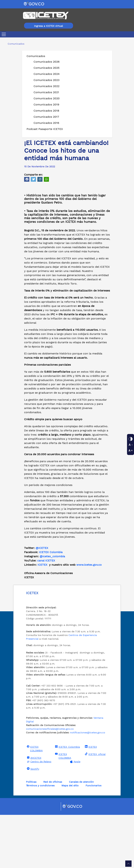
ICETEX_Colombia (67, 800)
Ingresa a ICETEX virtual (48, 26)
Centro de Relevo (39, 815)
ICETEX (90, 800)
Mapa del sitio (70, 839)
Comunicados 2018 (46, 111)
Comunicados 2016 (46, 123)
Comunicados (36, 56)
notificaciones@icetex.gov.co (88, 786)
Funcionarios (93, 839)
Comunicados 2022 (46, 86)
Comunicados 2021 (46, 92)
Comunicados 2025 (46, 68)
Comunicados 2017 (46, 117)
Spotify (33, 822)
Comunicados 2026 (47, 62)
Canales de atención (81, 835)
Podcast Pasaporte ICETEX (45, 129)
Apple (75, 815)
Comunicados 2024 (47, 74)
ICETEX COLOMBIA (34, 802)
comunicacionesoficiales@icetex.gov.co (50, 782)
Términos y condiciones (40, 839)
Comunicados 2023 (46, 80)
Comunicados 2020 (47, 98)
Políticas (31, 835)
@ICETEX (42, 601)
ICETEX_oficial (95, 807)
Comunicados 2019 (46, 104)
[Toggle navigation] (4, 34)
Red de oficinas (53, 835)
